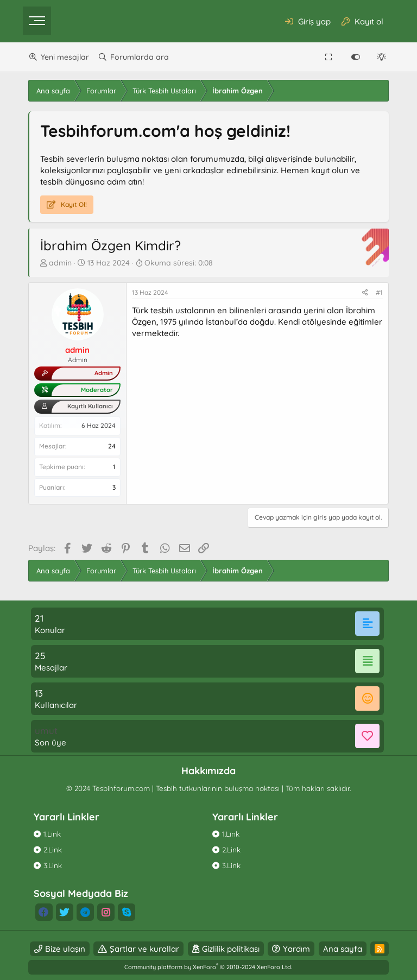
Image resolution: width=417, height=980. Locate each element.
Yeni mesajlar (65, 57)
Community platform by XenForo (208, 967)
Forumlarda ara (140, 57)
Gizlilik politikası (231, 949)
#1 (379, 292)
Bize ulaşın (65, 949)
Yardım (296, 949)
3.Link (53, 865)
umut (46, 731)
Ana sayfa (343, 949)
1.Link (52, 834)
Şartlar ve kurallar (144, 949)
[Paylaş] (365, 293)
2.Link (53, 849)
